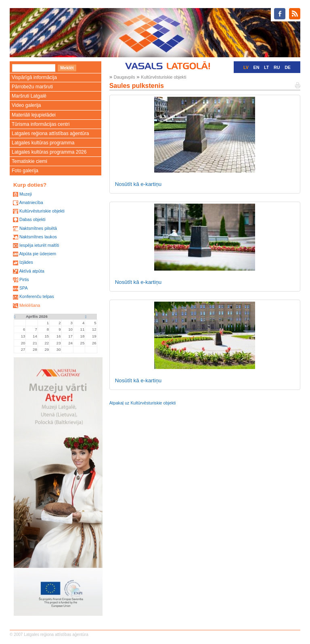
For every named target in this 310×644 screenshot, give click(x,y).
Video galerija (26, 105)
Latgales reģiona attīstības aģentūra (50, 133)
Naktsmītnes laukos (38, 237)
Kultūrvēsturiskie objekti (42, 211)
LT (266, 67)
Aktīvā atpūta (31, 271)
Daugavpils (125, 77)
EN (257, 67)
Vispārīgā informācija (34, 77)
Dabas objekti (32, 219)
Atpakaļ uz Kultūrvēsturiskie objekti (143, 403)
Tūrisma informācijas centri (41, 124)
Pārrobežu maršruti (32, 87)
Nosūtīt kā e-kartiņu (138, 184)
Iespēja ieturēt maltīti (39, 245)
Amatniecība (31, 202)
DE (288, 67)
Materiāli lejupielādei (34, 115)
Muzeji (26, 194)
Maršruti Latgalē (29, 96)
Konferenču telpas (37, 296)
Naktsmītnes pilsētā (38, 228)
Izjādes (26, 262)
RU (277, 67)
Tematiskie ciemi (29, 161)
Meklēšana (30, 305)
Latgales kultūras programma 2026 (49, 152)
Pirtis (24, 279)
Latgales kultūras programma (43, 143)
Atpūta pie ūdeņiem (38, 254)
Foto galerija (25, 171)
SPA (24, 288)
